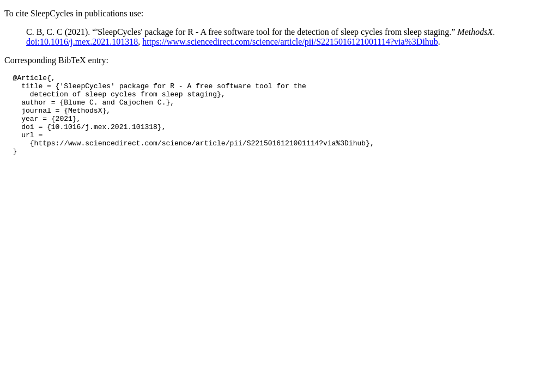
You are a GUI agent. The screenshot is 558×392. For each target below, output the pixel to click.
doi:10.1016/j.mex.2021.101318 (82, 42)
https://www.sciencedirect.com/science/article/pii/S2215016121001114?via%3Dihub (290, 42)
